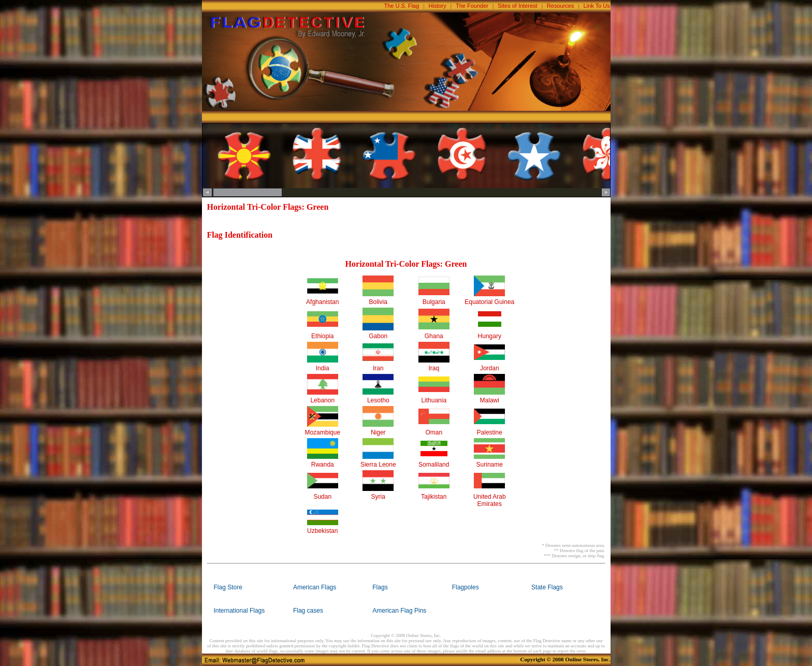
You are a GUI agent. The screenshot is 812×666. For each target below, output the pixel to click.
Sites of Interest (517, 6)
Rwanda (323, 465)
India (323, 368)
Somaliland (434, 465)
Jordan (490, 368)
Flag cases (308, 611)
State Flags (547, 587)
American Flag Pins (399, 611)
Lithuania (434, 400)
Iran (378, 368)
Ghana (434, 336)
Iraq (434, 368)
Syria (378, 497)
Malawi (490, 400)
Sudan (322, 497)
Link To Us (597, 6)
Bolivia (378, 302)
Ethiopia (322, 336)
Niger (378, 432)
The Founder (472, 6)
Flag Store (228, 587)
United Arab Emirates (490, 500)
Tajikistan (434, 497)
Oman (434, 432)
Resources (561, 6)
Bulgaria (434, 302)
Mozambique (322, 432)
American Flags (315, 587)
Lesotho (378, 400)
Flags (380, 587)
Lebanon (322, 400)
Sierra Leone (378, 465)
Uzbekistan (322, 531)
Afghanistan (322, 302)
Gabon (378, 336)
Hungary (490, 336)
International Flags (240, 611)
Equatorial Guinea (489, 302)
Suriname (490, 465)
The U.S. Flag (402, 6)
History (438, 6)
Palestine (490, 432)
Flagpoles (466, 587)
